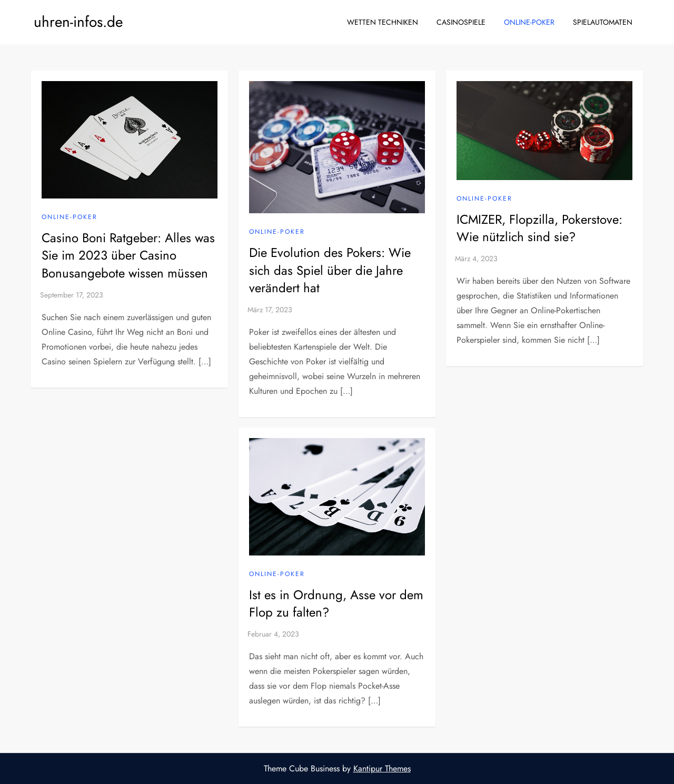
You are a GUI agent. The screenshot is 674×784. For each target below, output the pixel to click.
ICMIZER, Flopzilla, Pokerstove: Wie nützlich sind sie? (539, 228)
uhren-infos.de (78, 22)
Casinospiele (461, 22)
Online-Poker (529, 22)
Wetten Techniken (383, 22)
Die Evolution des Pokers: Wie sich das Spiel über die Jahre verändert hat (330, 270)
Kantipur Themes (382, 768)
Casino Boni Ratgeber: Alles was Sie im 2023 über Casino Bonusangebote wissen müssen (128, 255)
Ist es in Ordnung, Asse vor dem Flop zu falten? (336, 604)
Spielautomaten (603, 22)
